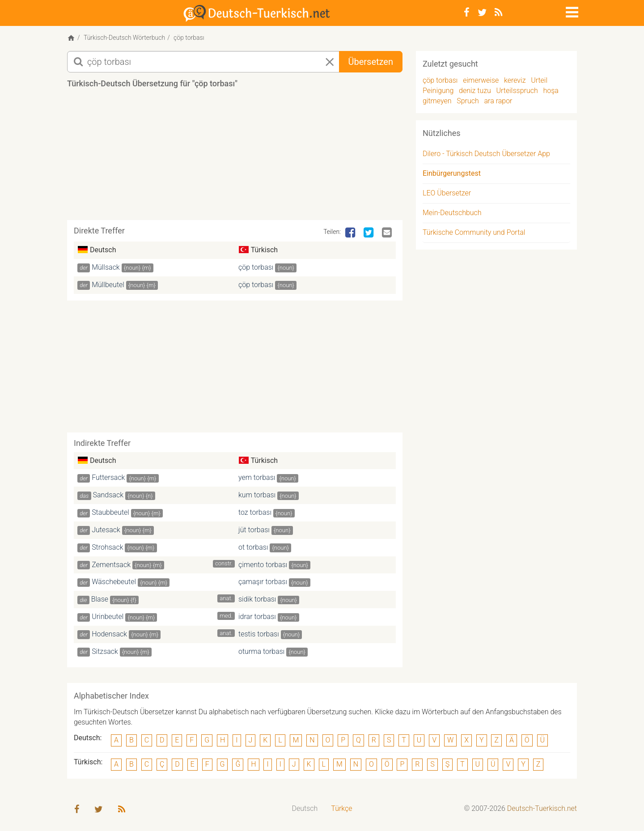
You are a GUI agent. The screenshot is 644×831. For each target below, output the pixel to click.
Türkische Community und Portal (474, 233)
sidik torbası (257, 600)
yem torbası (257, 478)
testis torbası (259, 635)
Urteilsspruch (517, 91)
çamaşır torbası (263, 583)
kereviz (515, 81)
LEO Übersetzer (447, 194)
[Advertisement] (235, 158)
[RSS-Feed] (498, 13)
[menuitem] (305, 810)
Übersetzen (371, 63)
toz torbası (255, 513)
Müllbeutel (108, 285)
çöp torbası (256, 268)
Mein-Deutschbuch (452, 214)
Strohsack (107, 548)
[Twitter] (482, 13)
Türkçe (341, 809)
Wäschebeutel (114, 583)
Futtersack (108, 478)
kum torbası (257, 496)
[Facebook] (467, 13)
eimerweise (481, 81)
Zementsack (111, 565)
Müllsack (106, 268)
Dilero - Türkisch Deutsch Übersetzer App (486, 155)
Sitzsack (105, 652)
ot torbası (253, 548)
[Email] (388, 234)
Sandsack (108, 496)
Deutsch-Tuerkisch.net (542, 809)
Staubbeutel (110, 513)
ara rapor (498, 101)
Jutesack (106, 531)
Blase (100, 600)
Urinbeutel (108, 617)
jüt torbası (254, 531)
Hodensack (109, 635)
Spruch (468, 101)
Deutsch (305, 809)
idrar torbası (257, 617)
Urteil (539, 81)
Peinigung (438, 91)
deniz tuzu (475, 91)
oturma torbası (261, 652)
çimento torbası (263, 565)
